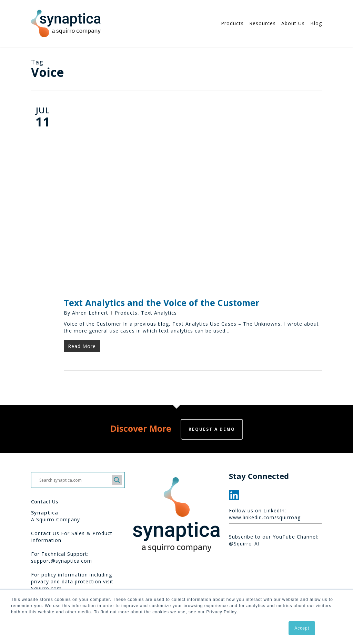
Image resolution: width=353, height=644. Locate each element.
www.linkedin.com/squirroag (265, 517)
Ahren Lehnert (90, 313)
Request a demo (212, 429)
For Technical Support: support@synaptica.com (62, 557)
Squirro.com (46, 588)
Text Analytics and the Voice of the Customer (162, 303)
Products (126, 313)
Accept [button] (302, 628)
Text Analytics (159, 313)
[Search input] (75, 480)
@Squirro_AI (244, 544)
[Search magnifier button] (117, 480)
